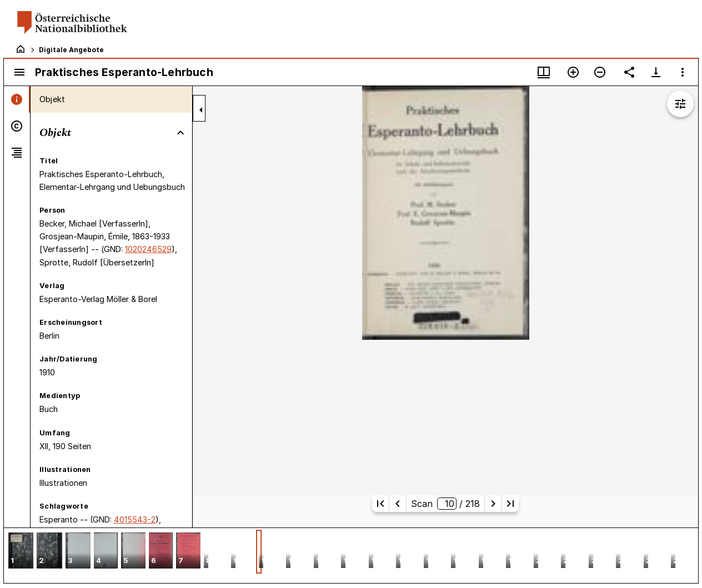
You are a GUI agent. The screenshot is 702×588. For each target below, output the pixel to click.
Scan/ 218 (445, 504)
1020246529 (148, 249)
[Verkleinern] (600, 72)
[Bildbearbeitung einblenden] (680, 104)
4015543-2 (135, 519)
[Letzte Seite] (510, 504)
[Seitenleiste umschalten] (19, 72)
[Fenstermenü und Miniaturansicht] (544, 72)
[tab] (17, 99)
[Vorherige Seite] (398, 504)
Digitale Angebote (71, 50)
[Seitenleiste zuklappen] (201, 110)
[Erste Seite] (380, 504)
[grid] (351, 555)
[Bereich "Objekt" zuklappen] (180, 133)
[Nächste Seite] (493, 504)
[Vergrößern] (573, 72)
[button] (21, 552)
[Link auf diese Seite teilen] (629, 72)
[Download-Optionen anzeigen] (656, 72)
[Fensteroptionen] (683, 72)
